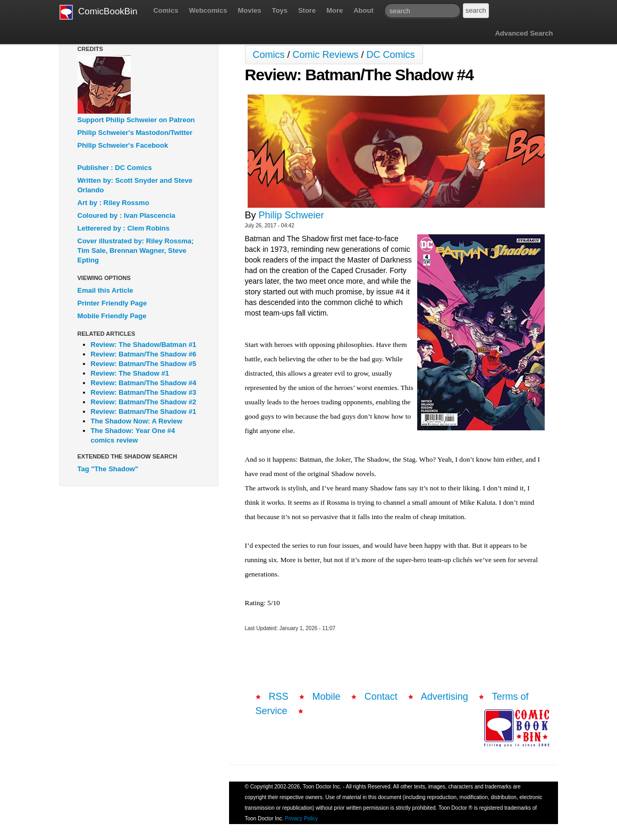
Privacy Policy (301, 818)
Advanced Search (524, 33)
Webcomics (208, 10)
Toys (280, 10)
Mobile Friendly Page (112, 316)
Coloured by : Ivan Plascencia (126, 215)
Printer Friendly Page (112, 303)
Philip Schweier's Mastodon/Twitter (135, 133)
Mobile (327, 697)
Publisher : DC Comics (115, 168)
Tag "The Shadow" (108, 469)
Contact (381, 697)
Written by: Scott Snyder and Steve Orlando (135, 185)
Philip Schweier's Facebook (123, 145)
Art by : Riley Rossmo (113, 203)
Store (307, 10)
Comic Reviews (326, 55)
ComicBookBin (99, 12)
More (335, 10)
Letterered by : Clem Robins (124, 228)
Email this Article (105, 290)
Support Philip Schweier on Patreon (136, 120)
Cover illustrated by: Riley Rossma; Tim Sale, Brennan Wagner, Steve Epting (136, 251)
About (364, 10)
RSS (279, 697)
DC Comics (391, 55)
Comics (166, 10)
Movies (249, 10)
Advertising (445, 697)
